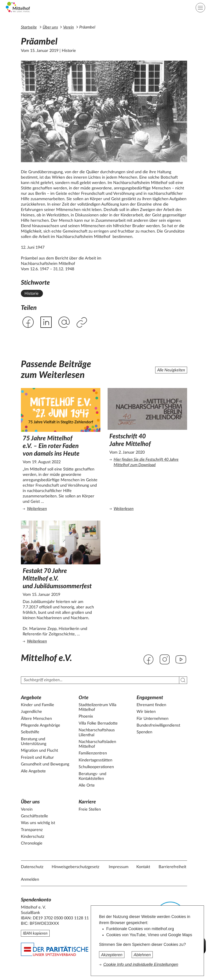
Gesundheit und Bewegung (45, 764)
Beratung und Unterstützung (34, 742)
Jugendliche (31, 712)
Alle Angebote (33, 771)
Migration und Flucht (39, 751)
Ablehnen (142, 955)
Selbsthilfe (30, 732)
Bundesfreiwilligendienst (158, 725)
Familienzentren (93, 753)
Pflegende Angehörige (41, 725)
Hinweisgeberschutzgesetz (75, 867)
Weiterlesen (62, 509)
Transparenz (32, 830)
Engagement (150, 698)
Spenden (144, 732)
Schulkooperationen (96, 767)
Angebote (31, 698)
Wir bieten (146, 712)
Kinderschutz (33, 837)
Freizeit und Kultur (37, 758)
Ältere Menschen (36, 719)
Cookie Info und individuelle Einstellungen (141, 964)
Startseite (29, 27)
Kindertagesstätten (95, 760)
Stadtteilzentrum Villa (97, 707)
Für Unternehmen (153, 719)
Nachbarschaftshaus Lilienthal (97, 733)
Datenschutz (32, 867)
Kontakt (143, 867)
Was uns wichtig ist (38, 823)
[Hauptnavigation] (200, 8)
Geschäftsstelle (34, 816)
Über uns (50, 27)
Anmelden (30, 880)
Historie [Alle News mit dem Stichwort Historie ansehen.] (32, 294)
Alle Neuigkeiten (171, 370)
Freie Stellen (90, 809)
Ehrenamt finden (151, 705)
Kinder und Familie (38, 705)
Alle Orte (87, 785)
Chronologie (32, 843)
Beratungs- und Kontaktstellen (92, 776)
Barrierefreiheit (172, 867)
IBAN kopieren (35, 933)
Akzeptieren (112, 955)
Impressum (119, 867)
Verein (69, 27)
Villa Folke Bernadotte (98, 723)
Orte (84, 698)
